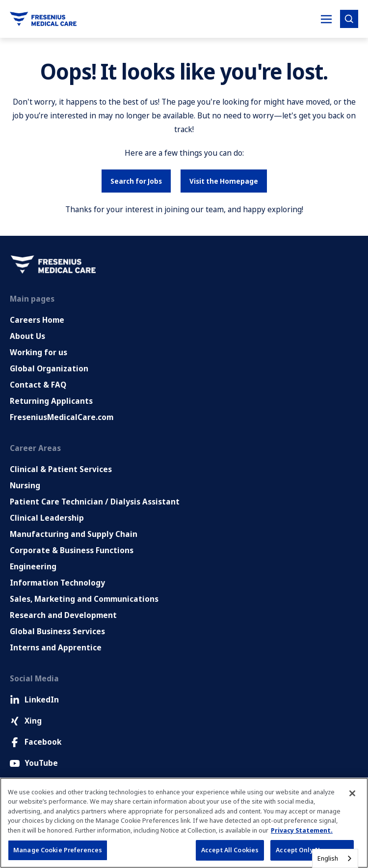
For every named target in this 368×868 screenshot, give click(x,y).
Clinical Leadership (47, 518)
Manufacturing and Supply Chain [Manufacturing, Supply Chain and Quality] (74, 534)
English (328, 858)
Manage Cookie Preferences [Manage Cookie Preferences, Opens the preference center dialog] (58, 850)
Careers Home (37, 320)
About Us (27, 336)
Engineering (33, 566)
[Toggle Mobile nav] (326, 19)
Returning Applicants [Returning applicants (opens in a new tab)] (51, 401)
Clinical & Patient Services (61, 469)
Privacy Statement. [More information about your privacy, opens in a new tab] (302, 830)
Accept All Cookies (230, 850)
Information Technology (57, 583)
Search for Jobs (136, 181)
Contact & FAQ (38, 385)
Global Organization (49, 368)
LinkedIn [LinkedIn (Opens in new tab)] (34, 700)
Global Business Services (57, 631)
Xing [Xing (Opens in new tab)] (26, 721)
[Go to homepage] (43, 19)
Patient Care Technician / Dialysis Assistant (95, 502)
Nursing (25, 485)
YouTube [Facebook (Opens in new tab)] (34, 763)
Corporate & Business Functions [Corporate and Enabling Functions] (72, 550)
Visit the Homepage (224, 181)
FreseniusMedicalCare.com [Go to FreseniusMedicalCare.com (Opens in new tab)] (62, 417)
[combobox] (335, 858)
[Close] (352, 793)
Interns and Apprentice (56, 647)
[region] (184, 823)
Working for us (39, 352)
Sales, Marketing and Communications (84, 599)
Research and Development (63, 615)
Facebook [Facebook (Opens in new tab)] (36, 742)
